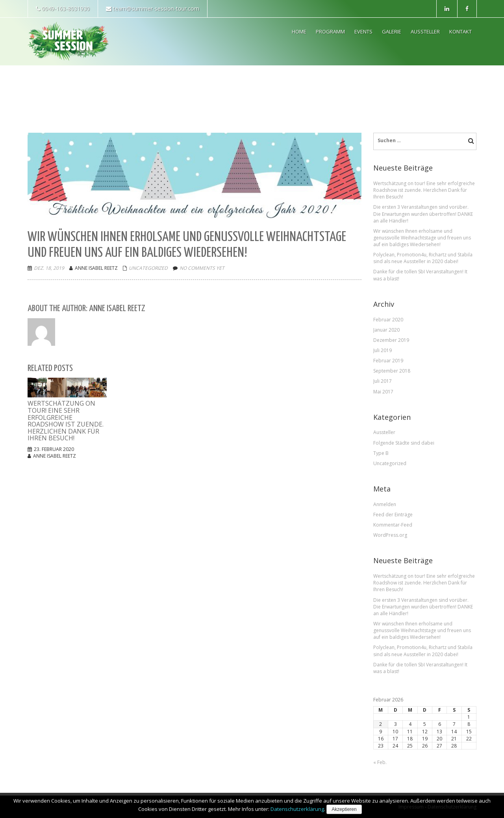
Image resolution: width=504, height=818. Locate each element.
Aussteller (384, 432)
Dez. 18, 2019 (49, 268)
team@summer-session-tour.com (153, 8)
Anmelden (385, 504)
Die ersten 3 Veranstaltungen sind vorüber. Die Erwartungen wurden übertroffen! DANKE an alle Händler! (423, 214)
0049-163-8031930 (63, 8)
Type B (381, 453)
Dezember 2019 (391, 340)
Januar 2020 (386, 330)
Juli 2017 (383, 381)
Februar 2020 (388, 320)
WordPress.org (390, 535)
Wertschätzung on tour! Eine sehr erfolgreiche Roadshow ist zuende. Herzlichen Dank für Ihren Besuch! (424, 190)
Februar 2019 (388, 361)
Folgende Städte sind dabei (404, 443)
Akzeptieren (344, 809)
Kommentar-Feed (393, 525)
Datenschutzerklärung (297, 809)
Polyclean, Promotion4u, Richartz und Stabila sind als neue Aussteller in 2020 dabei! (423, 258)
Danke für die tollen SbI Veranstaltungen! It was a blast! (420, 275)
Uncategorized (148, 268)
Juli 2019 (383, 350)
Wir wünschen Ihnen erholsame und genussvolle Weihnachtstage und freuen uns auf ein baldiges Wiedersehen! (422, 238)
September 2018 (392, 371)
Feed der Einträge (393, 515)
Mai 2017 (383, 392)
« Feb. (380, 762)
